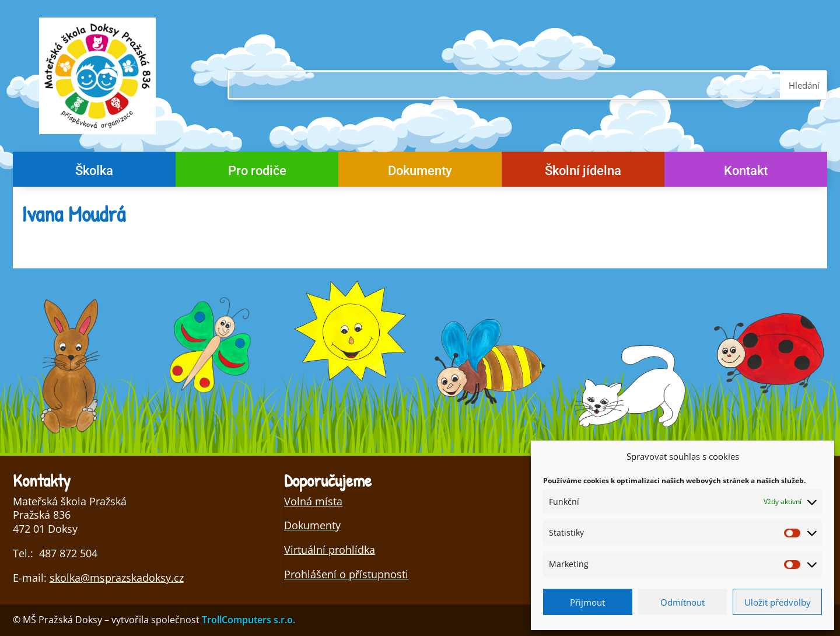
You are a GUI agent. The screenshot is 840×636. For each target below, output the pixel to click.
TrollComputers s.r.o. (249, 620)
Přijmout (587, 602)
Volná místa (313, 501)
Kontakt (746, 172)
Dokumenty (420, 172)
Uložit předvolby (778, 602)
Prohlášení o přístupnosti (346, 574)
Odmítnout (682, 602)
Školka (94, 172)
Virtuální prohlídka (330, 550)
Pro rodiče (257, 172)
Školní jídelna (583, 172)
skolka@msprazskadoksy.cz (117, 578)
